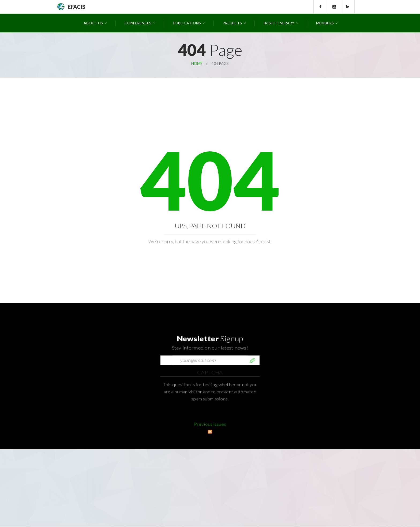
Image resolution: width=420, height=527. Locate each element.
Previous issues (210, 431)
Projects (232, 23)
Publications (187, 23)
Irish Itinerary (279, 23)
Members (325, 23)
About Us (93, 23)
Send (252, 411)
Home (197, 63)
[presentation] (201, 427)
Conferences (138, 23)
